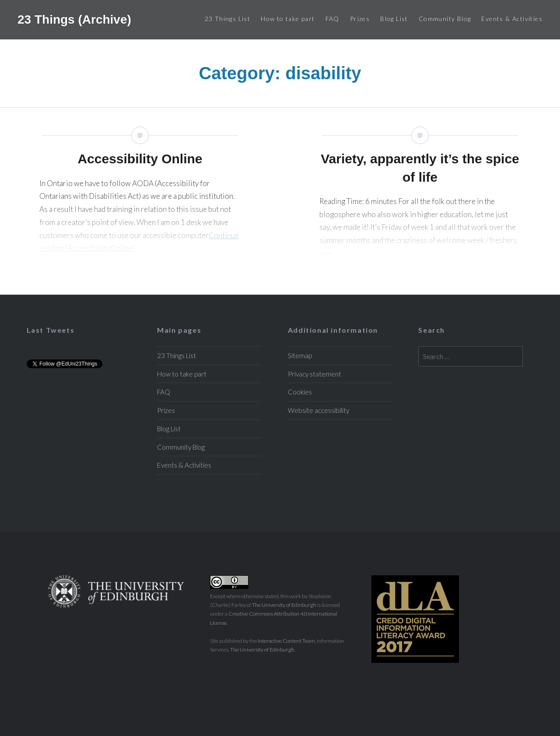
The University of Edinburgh (284, 605)
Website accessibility (318, 410)
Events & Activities (512, 19)
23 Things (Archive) (74, 19)
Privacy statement (315, 374)
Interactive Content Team (286, 641)
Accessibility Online (140, 201)
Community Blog (445, 19)
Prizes (360, 19)
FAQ (332, 19)
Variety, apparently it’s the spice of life (420, 201)
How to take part (288, 19)
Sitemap (300, 356)
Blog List (394, 19)
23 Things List (228, 19)
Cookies (300, 392)
